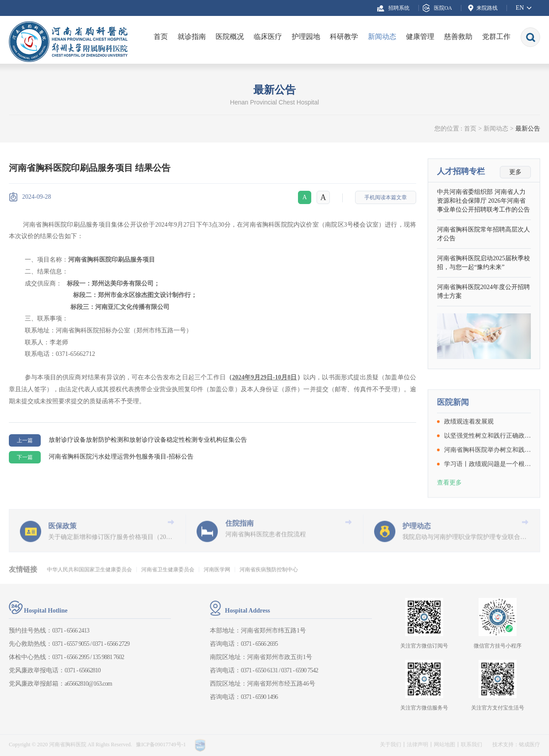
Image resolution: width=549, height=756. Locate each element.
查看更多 (449, 518)
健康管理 (420, 37)
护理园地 (306, 37)
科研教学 (344, 37)
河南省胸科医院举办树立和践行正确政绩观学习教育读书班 (487, 485)
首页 (161, 37)
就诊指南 (192, 37)
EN (520, 8)
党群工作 (496, 37)
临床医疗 (268, 37)
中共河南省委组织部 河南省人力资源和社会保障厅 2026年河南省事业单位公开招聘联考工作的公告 (483, 201)
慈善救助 (458, 37)
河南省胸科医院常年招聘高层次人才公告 (483, 234)
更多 (515, 172)
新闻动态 (382, 37)
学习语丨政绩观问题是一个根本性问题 (487, 499)
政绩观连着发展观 (469, 457)
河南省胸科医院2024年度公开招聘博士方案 (483, 291)
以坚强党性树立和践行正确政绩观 (487, 471)
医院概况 (230, 37)
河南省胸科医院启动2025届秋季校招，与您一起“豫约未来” (483, 263)
